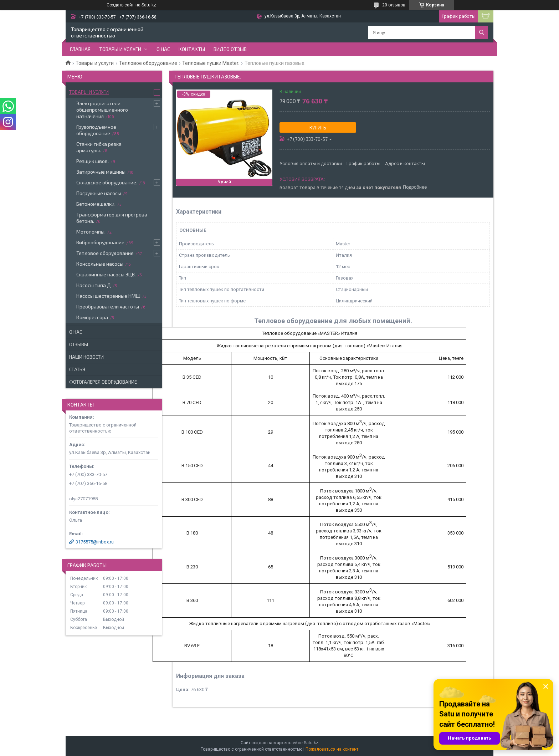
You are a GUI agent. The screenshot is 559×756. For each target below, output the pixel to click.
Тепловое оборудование (148, 63)
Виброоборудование (100, 242)
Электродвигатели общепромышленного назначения (102, 110)
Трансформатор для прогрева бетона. (112, 218)
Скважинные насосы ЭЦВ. (106, 274)
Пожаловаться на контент (332, 749)
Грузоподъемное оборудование (96, 130)
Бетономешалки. (96, 204)
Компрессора (92, 317)
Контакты (192, 49)
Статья (77, 369)
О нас (163, 49)
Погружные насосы (99, 193)
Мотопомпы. (91, 232)
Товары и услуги (120, 49)
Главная (80, 49)
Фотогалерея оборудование (103, 382)
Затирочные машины (101, 172)
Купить (318, 128)
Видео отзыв (230, 49)
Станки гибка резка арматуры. (99, 147)
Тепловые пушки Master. (211, 63)
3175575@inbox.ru (95, 542)
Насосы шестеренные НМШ (108, 296)
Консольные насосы (100, 264)
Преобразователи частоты (108, 307)
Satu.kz (311, 743)
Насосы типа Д (94, 285)
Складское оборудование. (107, 182)
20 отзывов (394, 5)
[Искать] (482, 32)
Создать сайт (120, 5)
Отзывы (79, 344)
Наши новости (86, 357)
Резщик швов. (93, 161)
